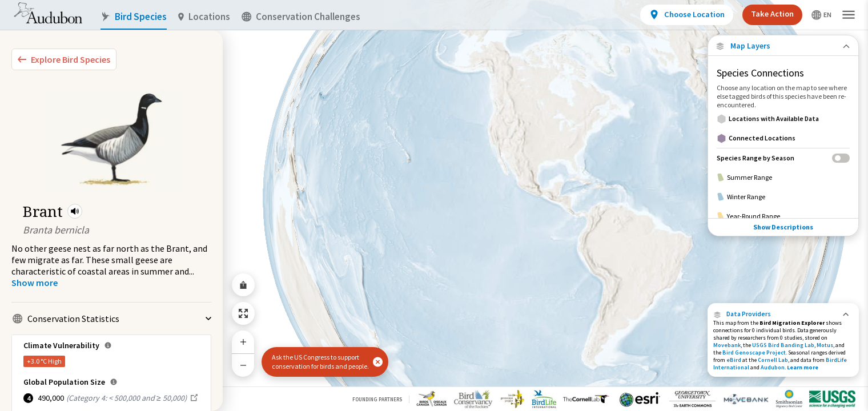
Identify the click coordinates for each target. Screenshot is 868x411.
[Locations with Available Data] (783, 119)
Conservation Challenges (301, 17)
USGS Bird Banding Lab (783, 345)
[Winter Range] (783, 197)
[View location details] (687, 15)
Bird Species (134, 17)
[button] (75, 211)
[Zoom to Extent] (243, 313)
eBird (734, 360)
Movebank (727, 345)
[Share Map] (243, 285)
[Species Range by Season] (783, 158)
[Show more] (35, 283)
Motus (825, 345)
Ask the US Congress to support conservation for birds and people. (320, 362)
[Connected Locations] (783, 138)
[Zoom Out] (243, 365)
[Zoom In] (243, 342)
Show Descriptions (783, 227)
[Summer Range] (783, 178)
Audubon (773, 367)
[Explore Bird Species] (64, 59)
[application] (434, 205)
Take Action (772, 14)
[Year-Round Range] (783, 216)
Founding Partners (377, 399)
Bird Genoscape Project (754, 352)
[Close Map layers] (783, 46)
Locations (204, 17)
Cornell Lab (773, 360)
